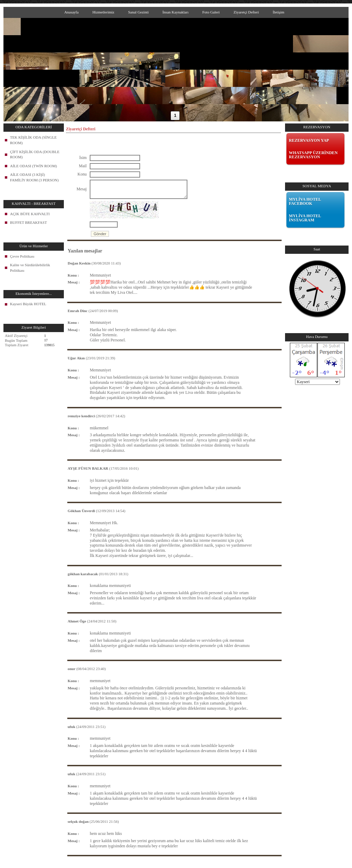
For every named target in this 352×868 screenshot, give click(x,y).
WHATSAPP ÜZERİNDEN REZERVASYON (313, 155)
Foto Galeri (211, 12)
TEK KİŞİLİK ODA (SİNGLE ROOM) (33, 140)
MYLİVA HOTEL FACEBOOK (305, 201)
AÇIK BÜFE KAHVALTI (30, 214)
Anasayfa (71, 12)
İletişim (278, 12)
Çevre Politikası (22, 256)
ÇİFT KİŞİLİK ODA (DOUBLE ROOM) (35, 154)
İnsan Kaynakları (175, 12)
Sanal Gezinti (138, 12)
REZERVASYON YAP (309, 140)
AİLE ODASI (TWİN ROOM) (33, 166)
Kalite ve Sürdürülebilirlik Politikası (30, 268)
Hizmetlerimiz (104, 12)
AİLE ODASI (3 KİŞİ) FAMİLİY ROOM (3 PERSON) (34, 177)
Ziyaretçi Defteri (246, 12)
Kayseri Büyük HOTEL (28, 304)
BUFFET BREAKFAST (28, 222)
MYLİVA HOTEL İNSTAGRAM (305, 218)
